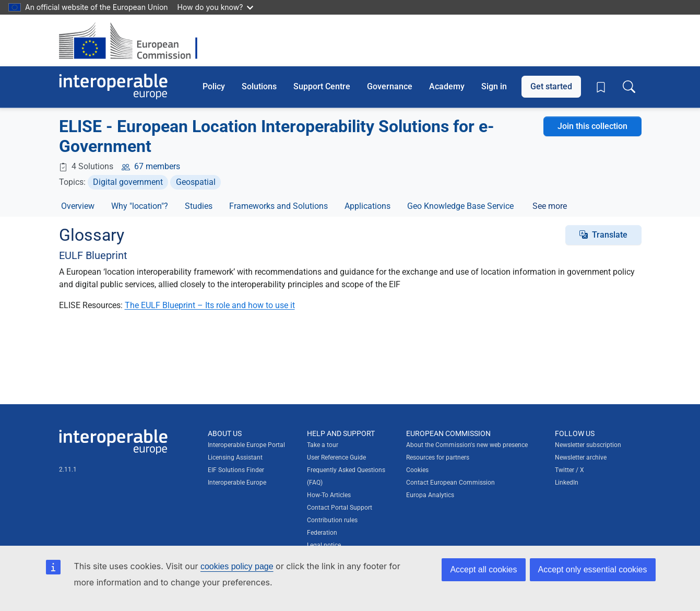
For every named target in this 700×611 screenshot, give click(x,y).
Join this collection (592, 126)
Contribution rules (332, 520)
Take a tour (323, 445)
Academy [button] (447, 86)
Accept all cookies (483, 569)
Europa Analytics (430, 495)
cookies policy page (237, 566)
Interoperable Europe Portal (246, 445)
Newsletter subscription (588, 445)
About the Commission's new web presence (467, 445)
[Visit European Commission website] (133, 40)
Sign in (494, 86)
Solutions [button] (259, 86)
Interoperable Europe (237, 483)
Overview (78, 206)
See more (550, 206)
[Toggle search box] (629, 87)
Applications (367, 206)
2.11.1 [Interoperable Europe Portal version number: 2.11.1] (68, 469)
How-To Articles (329, 495)
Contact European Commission (450, 483)
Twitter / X (570, 470)
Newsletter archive (581, 457)
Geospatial (196, 182)
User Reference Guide (336, 457)
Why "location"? (140, 206)
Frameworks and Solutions (278, 206)
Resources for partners (438, 457)
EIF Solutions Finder (236, 470)
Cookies (417, 470)
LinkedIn (567, 483)
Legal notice (324, 545)
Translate (610, 235)
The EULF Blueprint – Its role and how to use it (210, 305)
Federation (322, 533)
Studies (199, 206)
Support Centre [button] (322, 86)
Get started (551, 86)
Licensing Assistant (235, 457)
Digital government (128, 182)
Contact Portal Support (340, 508)
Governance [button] (390, 86)
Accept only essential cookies (593, 569)
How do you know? (216, 7)
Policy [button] (214, 86)
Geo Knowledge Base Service (460, 206)
